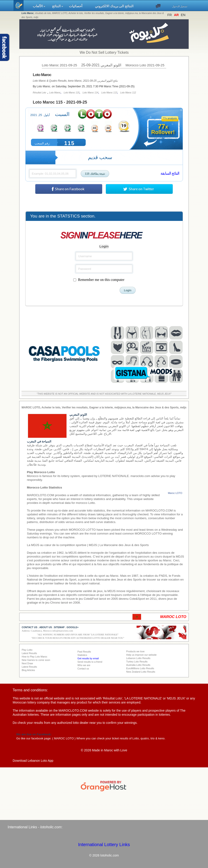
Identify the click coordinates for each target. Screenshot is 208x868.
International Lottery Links (104, 845)
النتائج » (58, 6)
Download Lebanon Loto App (33, 761)
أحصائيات (80, 6)
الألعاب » (40, 6)
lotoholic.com (51, 827)
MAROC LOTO (64, 738)
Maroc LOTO (175, 493)
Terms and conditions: (30, 690)
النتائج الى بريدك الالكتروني (114, 6)
